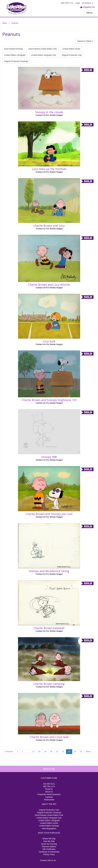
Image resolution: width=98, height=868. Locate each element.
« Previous (9, 752)
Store (5, 23)
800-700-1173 (49, 786)
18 (39, 752)
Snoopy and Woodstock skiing (49, 571)
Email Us (49, 789)
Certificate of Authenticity (49, 852)
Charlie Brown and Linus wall (49, 737)
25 (81, 752)
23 (69, 752)
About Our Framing (49, 844)
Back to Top (49, 769)
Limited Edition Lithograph (15, 55)
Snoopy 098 (49, 457)
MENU (90, 13)
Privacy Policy (49, 854)
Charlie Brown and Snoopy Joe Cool (49, 514)
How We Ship (49, 841)
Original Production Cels (72, 55)
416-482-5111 (49, 784)
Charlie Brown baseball (49, 628)
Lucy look (49, 341)
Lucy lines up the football (49, 169)
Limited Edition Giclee (71, 49)
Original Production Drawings (16, 61)
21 (57, 752)
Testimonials (49, 800)
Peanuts (15, 23)
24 (75, 752)
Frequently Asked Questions (49, 794)
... (28, 752)
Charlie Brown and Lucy (49, 226)
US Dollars (88, 3)
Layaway (49, 797)
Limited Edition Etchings (49, 826)
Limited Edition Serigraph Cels (44, 55)
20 (51, 752)
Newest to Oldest (85, 41)
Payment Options (49, 847)
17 (33, 752)
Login (78, 3)
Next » (89, 752)
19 (45, 752)
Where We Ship (49, 839)
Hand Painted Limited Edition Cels (43, 49)
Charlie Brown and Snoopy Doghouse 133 (49, 400)
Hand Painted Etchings (14, 49)
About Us (49, 792)
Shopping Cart (88, 7)
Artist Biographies (49, 829)
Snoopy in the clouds (49, 112)
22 (63, 752)
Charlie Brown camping (49, 684)
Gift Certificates (49, 849)
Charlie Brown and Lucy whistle (49, 285)
